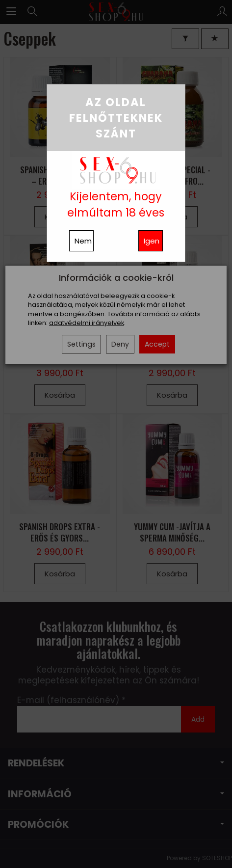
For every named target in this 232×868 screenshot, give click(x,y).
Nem (83, 241)
